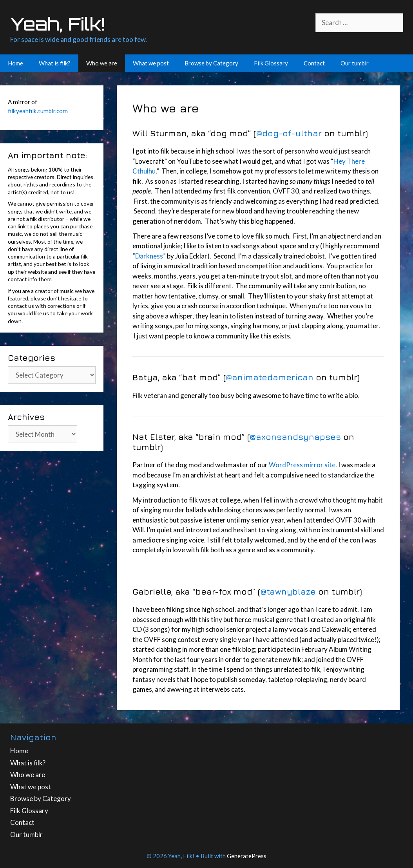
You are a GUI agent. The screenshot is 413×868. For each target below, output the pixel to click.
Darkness (149, 256)
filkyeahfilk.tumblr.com (38, 111)
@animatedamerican (270, 377)
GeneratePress (247, 856)
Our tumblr (355, 63)
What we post (151, 63)
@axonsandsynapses (295, 437)
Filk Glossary (271, 63)
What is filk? (55, 63)
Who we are (102, 63)
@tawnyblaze (288, 591)
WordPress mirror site (302, 465)
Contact (314, 63)
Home (15, 63)
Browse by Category (211, 63)
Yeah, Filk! (58, 24)
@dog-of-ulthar (289, 133)
